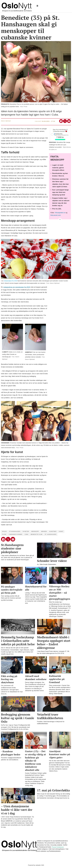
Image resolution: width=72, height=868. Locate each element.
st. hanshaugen (51, 534)
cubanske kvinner (16, 534)
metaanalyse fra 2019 (11, 281)
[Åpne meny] (37, 6)
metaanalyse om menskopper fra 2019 (17, 287)
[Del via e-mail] (69, 121)
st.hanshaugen (15, 531)
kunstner (53, 531)
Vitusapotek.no (60, 213)
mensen (44, 531)
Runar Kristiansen (58, 847)
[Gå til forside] (17, 6)
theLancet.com (56, 215)
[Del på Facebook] (61, 121)
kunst (61, 531)
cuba (26, 534)
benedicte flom (37, 534)
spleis (4, 531)
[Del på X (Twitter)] (65, 121)
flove (4, 534)
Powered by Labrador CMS (36, 865)
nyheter (26, 531)
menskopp (35, 531)
